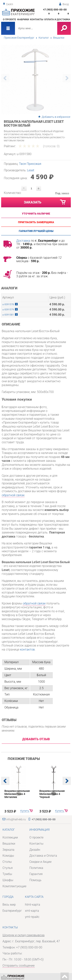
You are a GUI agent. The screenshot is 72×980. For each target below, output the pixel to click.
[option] (36, 80)
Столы (7, 862)
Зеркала (8, 850)
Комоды (8, 856)
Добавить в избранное (56, 117)
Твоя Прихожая (30, 164)
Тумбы (7, 874)
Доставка (23, 241)
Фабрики (23, 19)
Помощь (35, 880)
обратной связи (13, 495)
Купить (25, 811)
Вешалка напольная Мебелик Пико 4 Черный (52, 794)
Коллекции (10, 837)
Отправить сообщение (19, 966)
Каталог (44, 38)
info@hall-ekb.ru (16, 819)
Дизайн (35, 850)
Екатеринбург (12, 911)
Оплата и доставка (57, 19)
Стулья (8, 868)
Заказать (45, 202)
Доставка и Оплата (43, 856)
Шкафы (8, 880)
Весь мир (9, 905)
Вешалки (59, 38)
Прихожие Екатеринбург (19, 38)
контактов (27, 649)
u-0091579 (8, 309)
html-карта (33, 905)
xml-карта (32, 911)
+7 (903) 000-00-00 (55, 10)
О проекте (9, 19)
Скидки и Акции (40, 862)
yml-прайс (32, 917)
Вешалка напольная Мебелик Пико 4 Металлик (17, 794)
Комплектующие (14, 886)
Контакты (37, 19)
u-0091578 (8, 304)
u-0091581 (8, 315)
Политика (36, 868)
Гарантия (36, 874)
